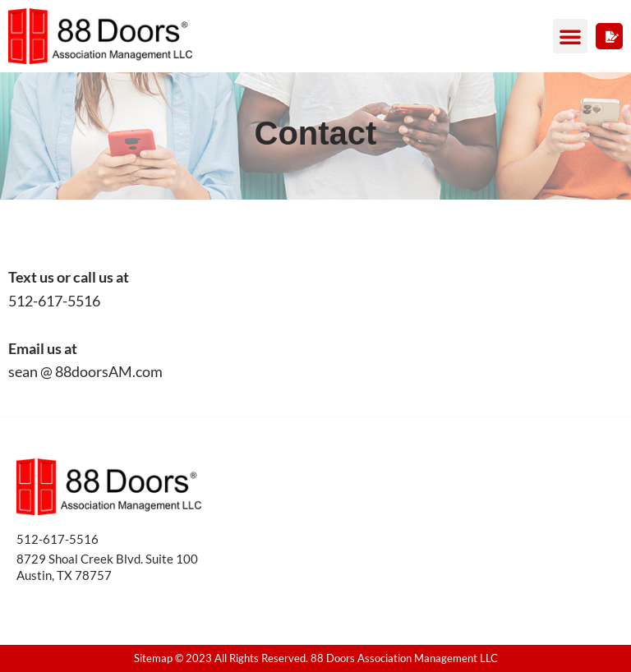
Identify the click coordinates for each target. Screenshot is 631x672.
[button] (570, 36)
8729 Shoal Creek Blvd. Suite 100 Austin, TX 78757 (107, 567)
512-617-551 (54, 539)
